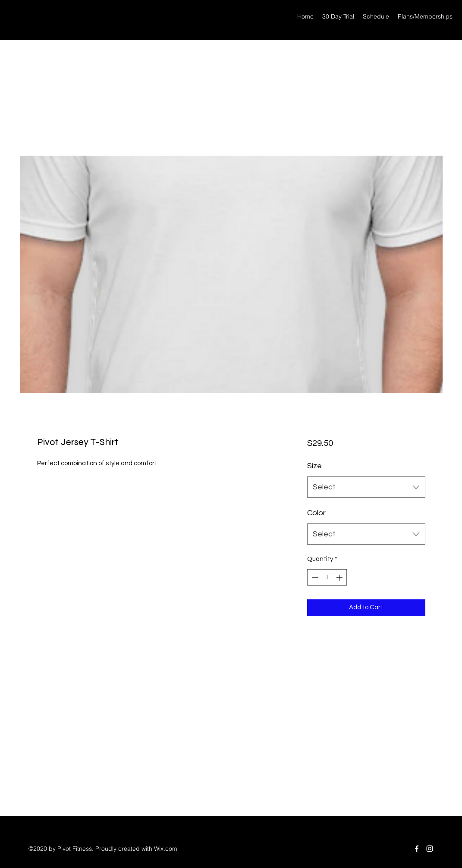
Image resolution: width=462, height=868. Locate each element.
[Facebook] (417, 849)
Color (316, 513)
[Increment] (340, 578)
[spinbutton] (327, 578)
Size (314, 466)
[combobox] (366, 487)
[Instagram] (430, 849)
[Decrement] (314, 578)
